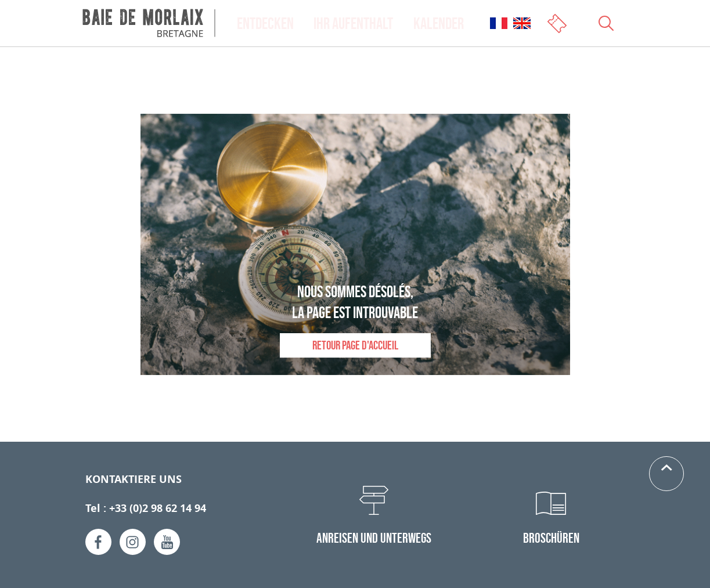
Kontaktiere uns (134, 479)
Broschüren (551, 538)
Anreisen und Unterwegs (374, 538)
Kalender (439, 23)
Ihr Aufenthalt (353, 23)
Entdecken (265, 23)
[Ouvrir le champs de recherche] (606, 23)
